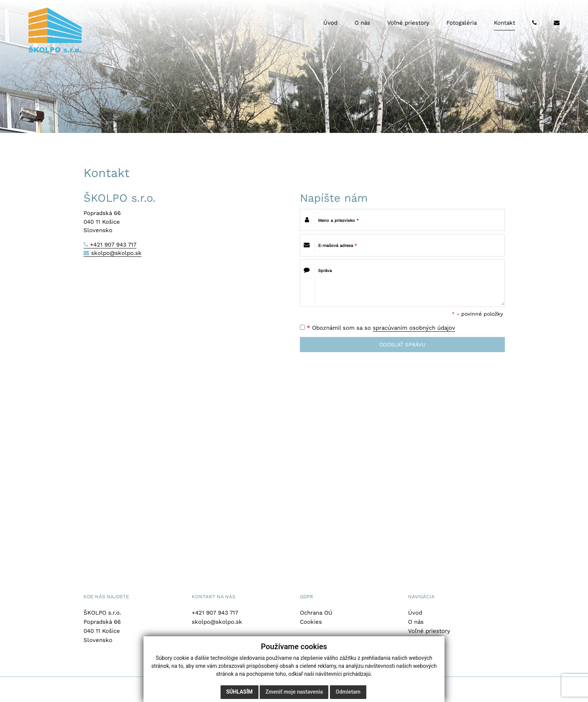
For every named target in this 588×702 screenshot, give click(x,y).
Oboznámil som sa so (378, 328)
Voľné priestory (429, 631)
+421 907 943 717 (113, 245)
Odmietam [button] (348, 692)
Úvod (415, 613)
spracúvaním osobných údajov (414, 328)
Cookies (311, 622)
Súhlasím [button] (240, 692)
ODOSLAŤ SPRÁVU (402, 345)
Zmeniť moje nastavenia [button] (294, 692)
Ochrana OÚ (316, 613)
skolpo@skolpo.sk (116, 253)
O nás (416, 622)
